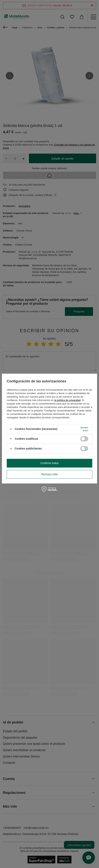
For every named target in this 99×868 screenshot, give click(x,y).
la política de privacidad (67, 400)
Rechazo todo (49, 474)
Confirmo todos (50, 463)
